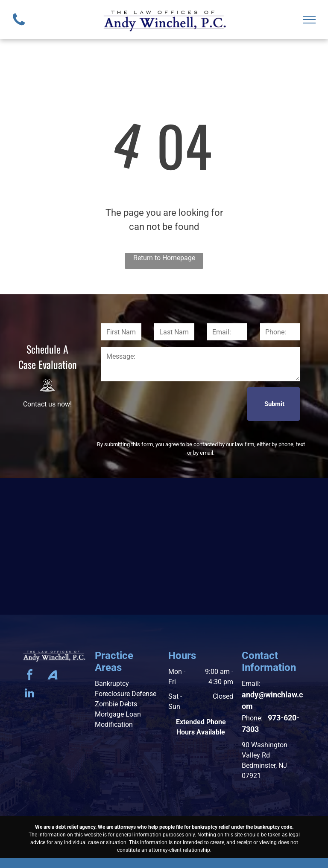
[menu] (309, 20)
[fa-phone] (19, 28)
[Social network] (53, 676)
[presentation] (166, 404)
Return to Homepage (164, 258)
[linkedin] (29, 694)
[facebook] (29, 676)
